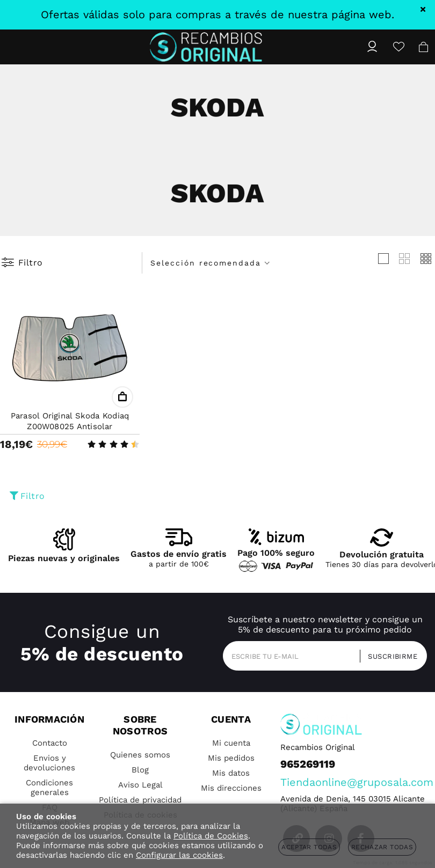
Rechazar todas (382, 847)
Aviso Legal (140, 785)
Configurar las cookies (179, 855)
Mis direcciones (231, 788)
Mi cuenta (231, 743)
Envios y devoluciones (49, 763)
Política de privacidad (140, 800)
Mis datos (231, 773)
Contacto (50, 743)
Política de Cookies (211, 836)
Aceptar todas (309, 847)
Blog (140, 770)
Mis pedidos (231, 758)
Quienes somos (140, 755)
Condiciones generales (49, 788)
